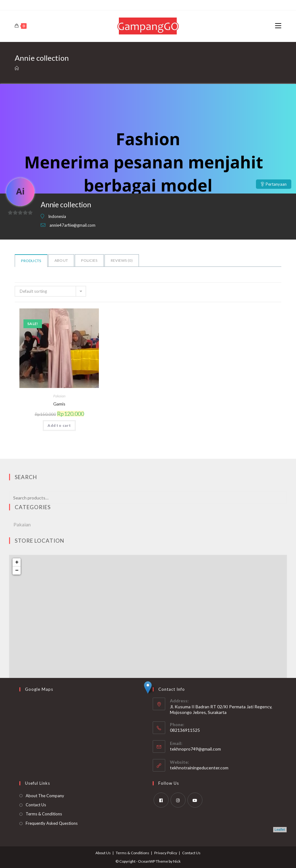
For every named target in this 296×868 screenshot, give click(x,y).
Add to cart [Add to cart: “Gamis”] (59, 425)
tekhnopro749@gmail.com (195, 749)
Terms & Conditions (44, 814)
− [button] (17, 571)
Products (31, 261)
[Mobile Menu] (278, 26)
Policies (89, 260)
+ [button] (17, 562)
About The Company (45, 796)
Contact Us (36, 805)
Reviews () (122, 260)
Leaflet (280, 829)
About (61, 260)
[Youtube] (195, 800)
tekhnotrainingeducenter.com (199, 768)
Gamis (59, 404)
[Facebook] (161, 800)
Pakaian (59, 396)
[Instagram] (178, 800)
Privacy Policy (166, 853)
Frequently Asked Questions (52, 823)
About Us (103, 853)
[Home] (17, 68)
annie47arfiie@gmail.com (72, 225)
